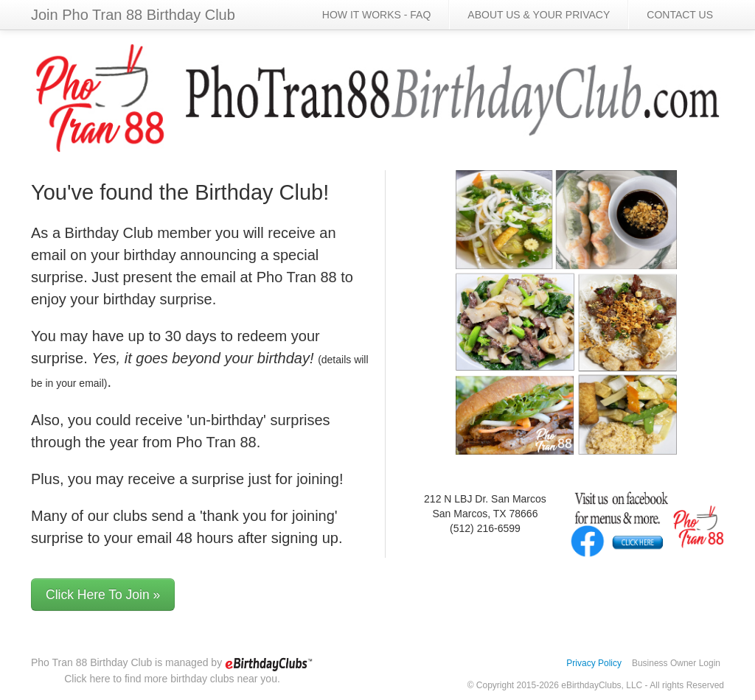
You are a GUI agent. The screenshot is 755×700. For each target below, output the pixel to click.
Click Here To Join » (103, 595)
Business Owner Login (676, 663)
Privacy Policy (594, 663)
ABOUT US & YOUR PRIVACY (539, 15)
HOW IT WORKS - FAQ (377, 15)
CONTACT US (680, 15)
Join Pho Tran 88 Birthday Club (133, 15)
